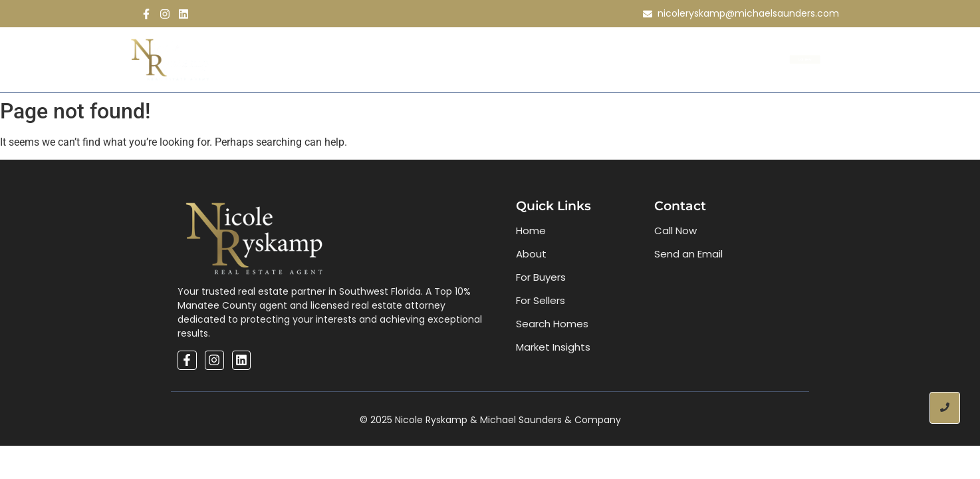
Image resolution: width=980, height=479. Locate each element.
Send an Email (688, 254)
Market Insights (553, 347)
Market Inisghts (586, 59)
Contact (674, 59)
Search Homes (486, 59)
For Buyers (541, 277)
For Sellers (541, 300)
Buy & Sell (406, 59)
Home (287, 59)
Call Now (675, 231)
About (340, 59)
